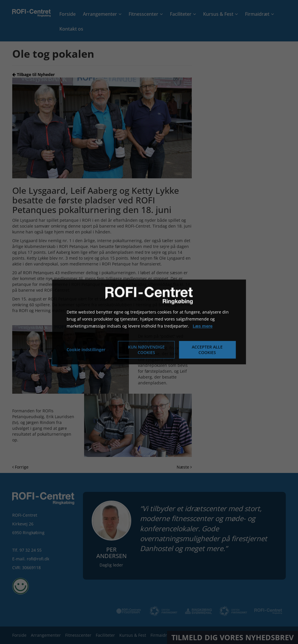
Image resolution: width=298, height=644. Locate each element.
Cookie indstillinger (86, 350)
